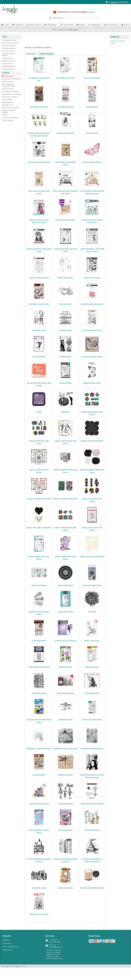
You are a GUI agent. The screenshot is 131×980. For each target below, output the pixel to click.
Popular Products (33, 25)
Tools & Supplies (8, 121)
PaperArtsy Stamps (65, 668)
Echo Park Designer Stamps (92, 332)
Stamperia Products (9, 67)
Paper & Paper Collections (11, 108)
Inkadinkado (65, 413)
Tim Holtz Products (8, 69)
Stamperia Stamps (39, 776)
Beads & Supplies (8, 82)
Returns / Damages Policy (10, 948)
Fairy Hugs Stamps (39, 358)
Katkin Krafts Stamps (65, 613)
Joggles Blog (94, 25)
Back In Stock (67, 25)
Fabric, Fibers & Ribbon (10, 97)
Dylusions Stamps (65, 332)
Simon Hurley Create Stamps (92, 721)
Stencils (5, 115)
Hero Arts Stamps (65, 384)
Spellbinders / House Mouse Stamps (39, 750)
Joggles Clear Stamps (39, 587)
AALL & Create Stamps (92, 79)
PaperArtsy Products (9, 61)
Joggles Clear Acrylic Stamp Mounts (92, 558)
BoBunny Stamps (92, 108)
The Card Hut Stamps (92, 832)
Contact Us (6, 942)
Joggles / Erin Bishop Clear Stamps (39, 500)
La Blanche (92, 613)
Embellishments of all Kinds (12, 95)
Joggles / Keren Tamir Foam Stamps (39, 529)
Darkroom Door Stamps (92, 279)
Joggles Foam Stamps (65, 587)
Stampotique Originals (65, 805)
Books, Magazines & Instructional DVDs (9, 86)
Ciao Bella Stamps (92, 135)
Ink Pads (39, 413)
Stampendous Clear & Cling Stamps (65, 750)
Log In (125, 25)
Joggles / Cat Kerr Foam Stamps (92, 442)
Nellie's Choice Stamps (92, 642)
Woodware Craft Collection (39, 916)
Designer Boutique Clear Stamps (92, 305)
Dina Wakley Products (9, 49)
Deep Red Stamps (65, 305)
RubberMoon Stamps (65, 721)
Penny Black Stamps (92, 668)
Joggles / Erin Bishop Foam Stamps (65, 500)
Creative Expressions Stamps (39, 279)
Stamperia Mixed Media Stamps (92, 750)
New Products (51, 25)
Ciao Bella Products (9, 46)
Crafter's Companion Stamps (65, 221)
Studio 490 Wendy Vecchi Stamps (92, 805)
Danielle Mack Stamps (65, 279)
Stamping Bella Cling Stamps (39, 805)
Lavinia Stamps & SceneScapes (65, 642)
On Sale (81, 25)
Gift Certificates (7, 100)
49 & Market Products (9, 40)
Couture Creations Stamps (92, 164)
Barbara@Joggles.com (56, 949)
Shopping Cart (115, 2)
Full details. (91, 12)
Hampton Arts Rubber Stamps (92, 358)
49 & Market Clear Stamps (65, 79)
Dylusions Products (8, 51)
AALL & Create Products (10, 43)
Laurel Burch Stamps (39, 642)
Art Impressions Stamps (65, 108)
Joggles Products (8, 58)
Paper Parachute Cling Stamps (39, 668)
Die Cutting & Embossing (10, 92)
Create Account (111, 25)
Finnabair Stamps (65, 358)
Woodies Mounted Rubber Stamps (92, 889)
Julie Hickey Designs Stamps (92, 587)
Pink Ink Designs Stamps (65, 695)
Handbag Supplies (8, 103)
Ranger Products (8, 64)
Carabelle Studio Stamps (65, 135)
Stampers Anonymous (65, 776)
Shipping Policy (7, 952)
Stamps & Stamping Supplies (9, 112)
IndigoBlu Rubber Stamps (92, 384)
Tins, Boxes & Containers (10, 118)
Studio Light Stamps (65, 832)
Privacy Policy (7, 945)
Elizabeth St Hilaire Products (9, 55)
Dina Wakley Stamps (39, 332)
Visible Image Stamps (65, 889)
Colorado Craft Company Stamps (39, 164)
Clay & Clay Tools (8, 89)
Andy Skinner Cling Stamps (39, 108)
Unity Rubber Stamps (39, 889)
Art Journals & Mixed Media (11, 79)
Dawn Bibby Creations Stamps (39, 305)
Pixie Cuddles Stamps (92, 695)
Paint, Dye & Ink (7, 105)
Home (5, 25)
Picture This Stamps (39, 695)
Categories (17, 25)
